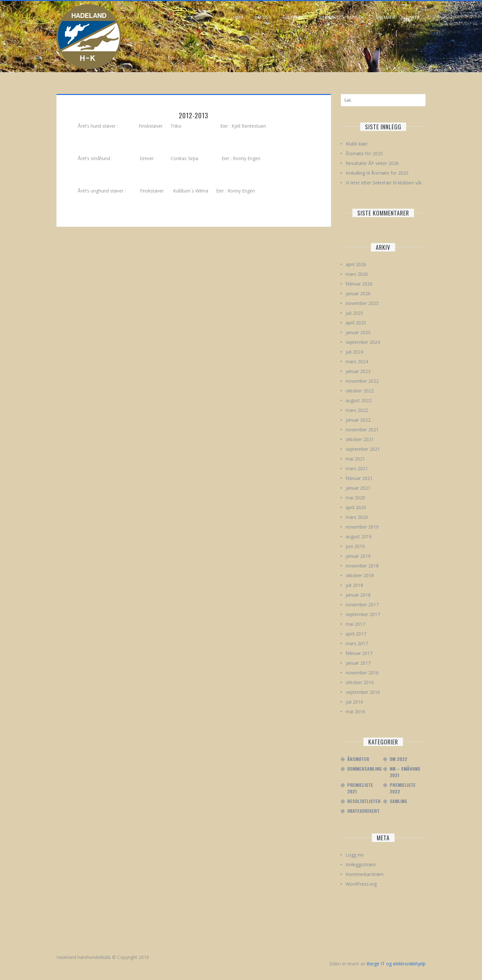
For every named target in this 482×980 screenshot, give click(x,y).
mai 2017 (355, 624)
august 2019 (359, 537)
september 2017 (363, 614)
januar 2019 (358, 556)
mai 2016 (355, 712)
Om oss (263, 17)
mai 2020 (355, 498)
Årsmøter (358, 759)
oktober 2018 (360, 575)
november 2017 (362, 605)
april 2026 (356, 264)
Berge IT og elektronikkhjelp (396, 964)
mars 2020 (357, 517)
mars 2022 (357, 410)
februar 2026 (359, 284)
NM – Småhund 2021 (405, 772)
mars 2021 (357, 468)
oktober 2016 (360, 682)
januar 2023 (358, 371)
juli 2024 (354, 352)
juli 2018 (354, 585)
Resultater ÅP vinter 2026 (372, 163)
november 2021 (362, 430)
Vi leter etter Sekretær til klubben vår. (384, 183)
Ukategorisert (363, 811)
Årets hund (295, 17)
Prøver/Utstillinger (342, 17)
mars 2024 (357, 362)
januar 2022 (358, 420)
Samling (398, 801)
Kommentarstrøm (365, 874)
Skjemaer (385, 17)
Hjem (238, 17)
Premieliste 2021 (360, 788)
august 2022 (359, 400)
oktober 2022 (360, 391)
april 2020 (356, 507)
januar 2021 (358, 488)
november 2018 (362, 566)
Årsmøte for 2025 (364, 153)
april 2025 (356, 323)
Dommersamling (364, 769)
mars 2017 (357, 643)
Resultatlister (364, 801)
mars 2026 (357, 274)
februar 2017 (359, 653)
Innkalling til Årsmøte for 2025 (377, 173)
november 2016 (362, 673)
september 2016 (363, 692)
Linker (413, 17)
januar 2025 (358, 332)
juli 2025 (354, 313)
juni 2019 (355, 546)
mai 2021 (355, 459)
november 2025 (362, 303)
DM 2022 (398, 759)
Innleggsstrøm (361, 864)
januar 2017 (358, 663)
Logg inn (355, 855)
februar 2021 (359, 478)
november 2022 (362, 381)
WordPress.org (361, 884)
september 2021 (363, 449)
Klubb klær (357, 144)
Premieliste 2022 (403, 788)
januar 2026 (358, 293)
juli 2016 (354, 702)
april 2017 (356, 634)
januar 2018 (358, 595)
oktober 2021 (360, 439)
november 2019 (362, 527)
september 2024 (363, 342)
